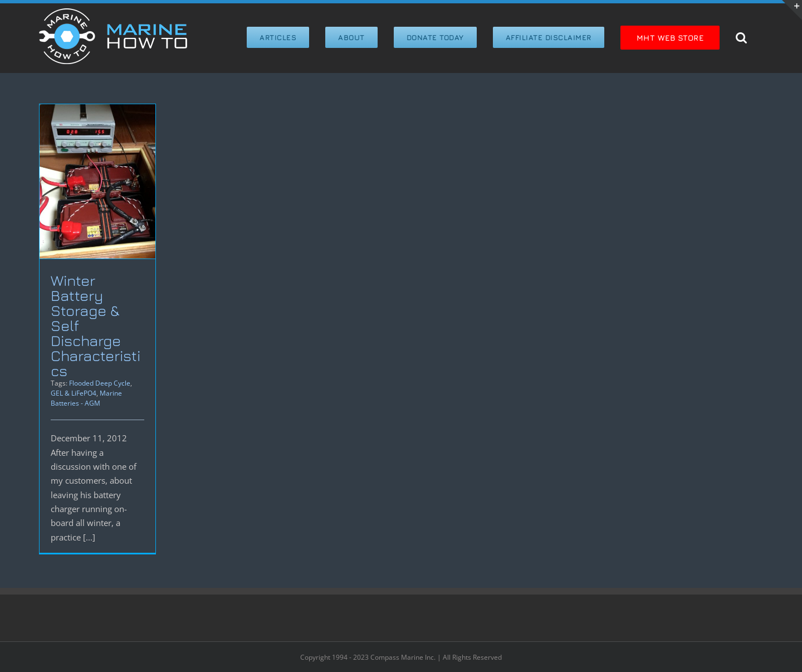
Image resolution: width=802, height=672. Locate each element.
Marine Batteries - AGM (86, 398)
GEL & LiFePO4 (74, 393)
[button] (741, 36)
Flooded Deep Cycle (100, 383)
